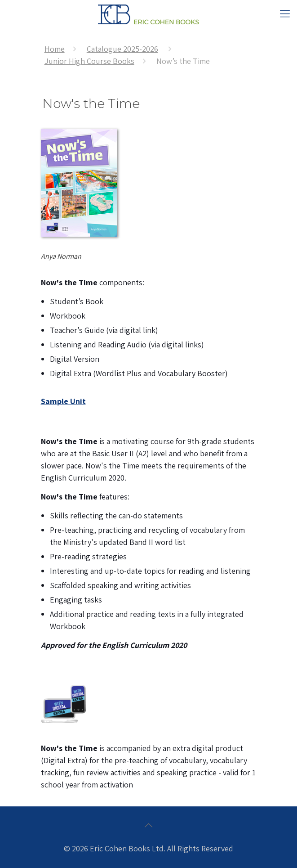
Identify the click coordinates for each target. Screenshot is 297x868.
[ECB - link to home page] (148, 13)
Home (55, 49)
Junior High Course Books (89, 61)
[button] (285, 13)
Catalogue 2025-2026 (122, 49)
